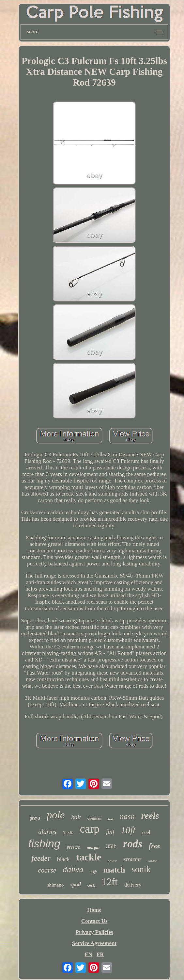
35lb (111, 846)
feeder (41, 858)
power (112, 861)
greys (35, 818)
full (110, 832)
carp (90, 829)
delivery (133, 885)
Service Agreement (94, 943)
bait (76, 817)
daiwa (73, 869)
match (114, 870)
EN (88, 954)
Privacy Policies (94, 932)
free (154, 846)
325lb (68, 833)
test (111, 819)
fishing (44, 843)
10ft (128, 830)
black (63, 859)
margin (93, 847)
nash (127, 816)
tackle (89, 857)
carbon (153, 861)
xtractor (132, 859)
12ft (110, 882)
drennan (94, 818)
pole (56, 815)
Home (94, 910)
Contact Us (94, 921)
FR (100, 954)
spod (76, 884)
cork (91, 885)
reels (150, 816)
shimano (56, 885)
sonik (141, 869)
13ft (93, 872)
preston (74, 847)
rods (133, 844)
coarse (47, 870)
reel (146, 833)
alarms (47, 832)
